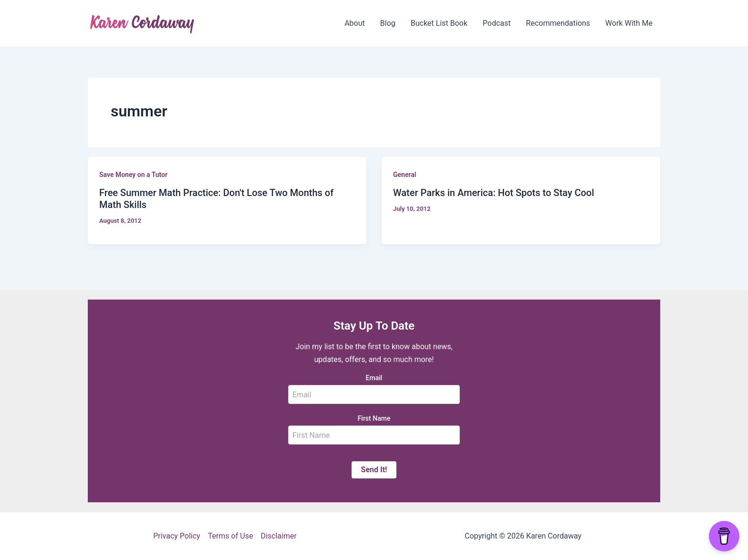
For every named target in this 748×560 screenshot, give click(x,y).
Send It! (374, 470)
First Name (374, 418)
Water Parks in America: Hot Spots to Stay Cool (493, 193)
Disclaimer (278, 536)
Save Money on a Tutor (133, 175)
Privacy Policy (177, 536)
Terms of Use (231, 536)
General (405, 175)
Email (374, 378)
